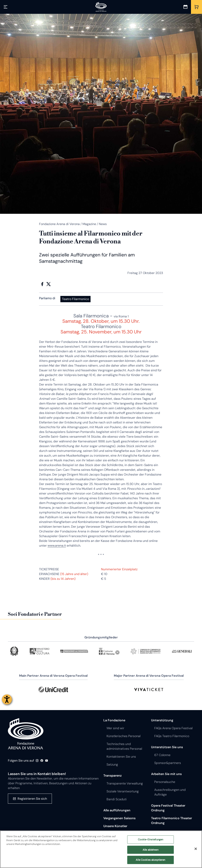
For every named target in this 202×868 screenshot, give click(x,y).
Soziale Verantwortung (123, 791)
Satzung (112, 764)
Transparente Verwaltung (125, 783)
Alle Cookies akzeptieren (150, 860)
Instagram (37, 761)
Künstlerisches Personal (123, 736)
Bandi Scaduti (117, 799)
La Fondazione (114, 720)
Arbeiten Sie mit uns (166, 774)
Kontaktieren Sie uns (121, 757)
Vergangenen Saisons (119, 818)
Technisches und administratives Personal (124, 746)
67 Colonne (162, 755)
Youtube (47, 761)
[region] (101, 849)
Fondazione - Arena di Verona (26, 734)
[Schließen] (196, 849)
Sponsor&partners (168, 763)
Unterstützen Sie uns (167, 747)
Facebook (42, 284)
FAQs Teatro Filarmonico (172, 736)
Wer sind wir (115, 728)
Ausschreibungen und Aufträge (170, 792)
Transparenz (113, 776)
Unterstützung (162, 720)
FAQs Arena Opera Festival (173, 728)
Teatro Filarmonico (75, 299)
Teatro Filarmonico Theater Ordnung (172, 821)
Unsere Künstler (115, 826)
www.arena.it (57, 546)
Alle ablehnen (151, 850)
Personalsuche (165, 782)
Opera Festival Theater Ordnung (168, 808)
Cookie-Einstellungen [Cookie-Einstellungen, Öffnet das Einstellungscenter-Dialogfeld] (151, 839)
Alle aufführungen (117, 810)
